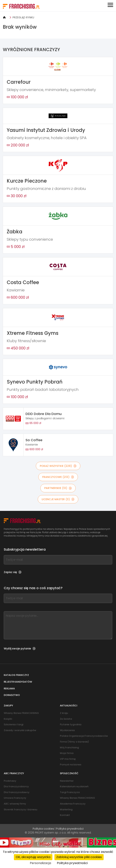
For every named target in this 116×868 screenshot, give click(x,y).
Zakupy (8, 706)
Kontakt (65, 815)
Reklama (9, 689)
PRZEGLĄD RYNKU (23, 17)
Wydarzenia (67, 730)
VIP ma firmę (68, 759)
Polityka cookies (43, 829)
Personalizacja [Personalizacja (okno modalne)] (40, 863)
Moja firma (67, 753)
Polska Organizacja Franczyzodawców (84, 736)
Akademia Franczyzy (73, 804)
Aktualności (69, 706)
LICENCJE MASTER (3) (58, 499)
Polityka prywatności (70, 829)
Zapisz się (13, 572)
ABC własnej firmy (15, 804)
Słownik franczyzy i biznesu (20, 809)
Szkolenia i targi (14, 724)
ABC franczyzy (14, 773)
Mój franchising (69, 747)
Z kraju (64, 713)
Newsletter (67, 781)
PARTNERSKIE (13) (58, 488)
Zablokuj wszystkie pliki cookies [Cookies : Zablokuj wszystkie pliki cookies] (79, 857)
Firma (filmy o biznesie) (74, 742)
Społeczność (69, 773)
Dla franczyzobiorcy (16, 786)
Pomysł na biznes (71, 765)
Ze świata (66, 719)
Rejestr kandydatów (18, 682)
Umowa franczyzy (15, 798)
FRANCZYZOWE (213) (58, 477)
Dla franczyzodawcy (17, 792)
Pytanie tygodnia (71, 724)
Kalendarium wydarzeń (74, 786)
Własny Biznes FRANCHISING (21, 713)
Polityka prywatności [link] (72, 863)
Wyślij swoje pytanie (20, 649)
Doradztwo (12, 695)
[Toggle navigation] (110, 5)
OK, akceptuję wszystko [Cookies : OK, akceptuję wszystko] (33, 857)
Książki (8, 719)
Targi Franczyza (70, 792)
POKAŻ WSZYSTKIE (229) (58, 466)
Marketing (66, 809)
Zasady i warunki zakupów (20, 730)
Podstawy (10, 781)
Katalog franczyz (16, 675)
